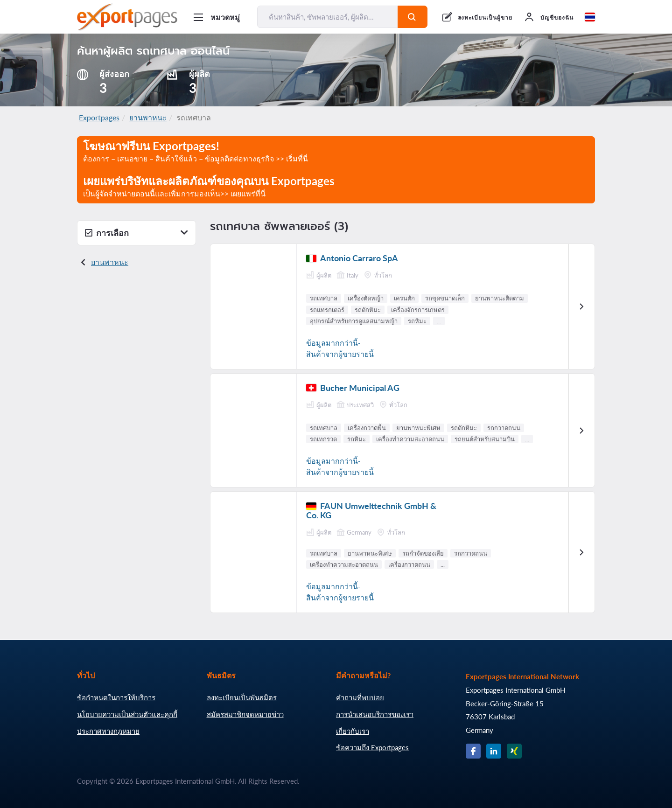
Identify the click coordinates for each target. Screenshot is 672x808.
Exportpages (99, 117)
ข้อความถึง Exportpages (372, 747)
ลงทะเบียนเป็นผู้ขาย (485, 17)
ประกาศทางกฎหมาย (108, 731)
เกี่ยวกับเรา (353, 731)
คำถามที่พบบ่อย (360, 697)
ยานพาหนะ (148, 117)
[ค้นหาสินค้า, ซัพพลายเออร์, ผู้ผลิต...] (328, 17)
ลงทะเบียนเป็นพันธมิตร (242, 697)
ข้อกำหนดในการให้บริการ (116, 697)
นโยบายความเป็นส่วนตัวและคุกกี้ (127, 714)
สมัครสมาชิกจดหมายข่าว (245, 714)
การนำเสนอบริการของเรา (375, 714)
